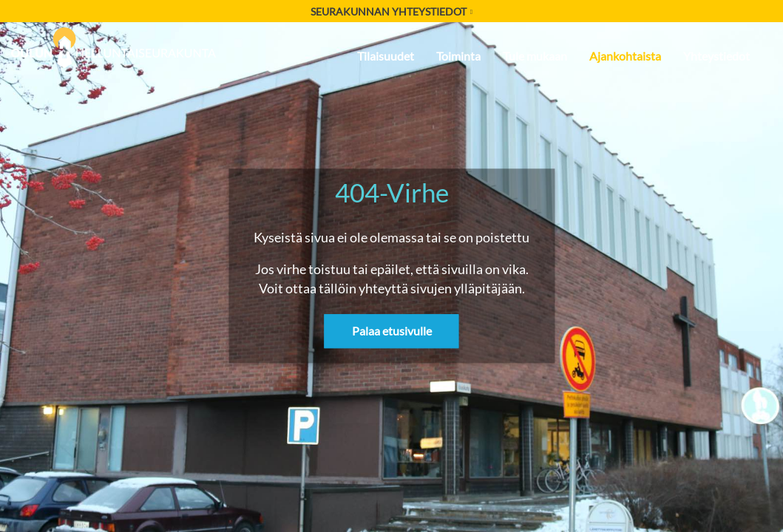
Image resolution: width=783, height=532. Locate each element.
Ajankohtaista (625, 56)
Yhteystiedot (716, 56)
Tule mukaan (535, 56)
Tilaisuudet (386, 56)
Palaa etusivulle (392, 331)
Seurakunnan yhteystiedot (391, 11)
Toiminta (458, 56)
